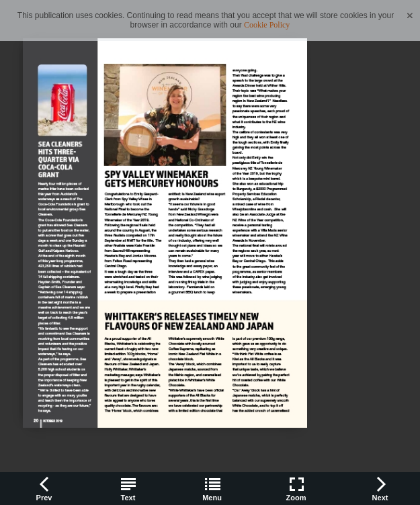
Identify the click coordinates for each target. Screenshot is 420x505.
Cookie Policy (267, 25)
